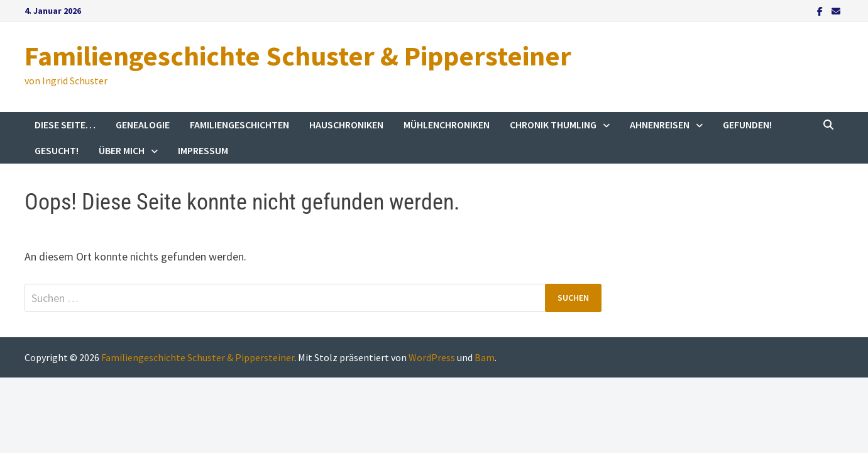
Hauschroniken (346, 125)
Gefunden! (747, 125)
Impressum (203, 150)
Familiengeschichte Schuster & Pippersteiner (298, 56)
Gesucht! (57, 150)
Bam (485, 357)
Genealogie (143, 125)
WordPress (432, 357)
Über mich (122, 150)
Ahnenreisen (660, 125)
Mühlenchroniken (447, 125)
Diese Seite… (65, 125)
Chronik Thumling (553, 125)
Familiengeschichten (239, 125)
